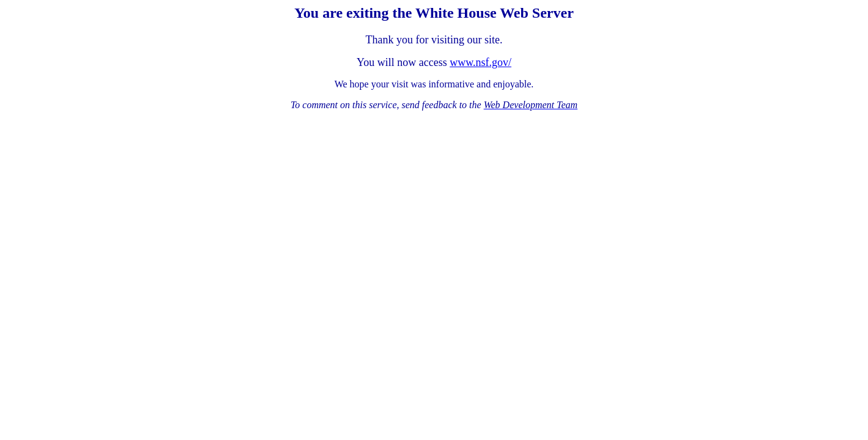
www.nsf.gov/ (480, 62)
